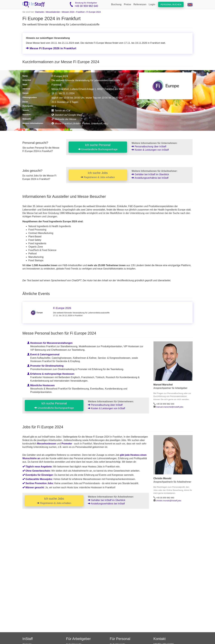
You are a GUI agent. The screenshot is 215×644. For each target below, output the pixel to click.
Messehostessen (47, 444)
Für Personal (120, 639)
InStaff (28, 639)
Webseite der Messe (64, 119)
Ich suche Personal (98, 147)
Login (152, 4)
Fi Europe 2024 (94, 12)
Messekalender (53, 12)
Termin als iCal (61, 111)
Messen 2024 (68, 12)
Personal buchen (171, 4)
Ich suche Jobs (98, 175)
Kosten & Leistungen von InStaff (150, 150)
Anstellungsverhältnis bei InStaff (150, 178)
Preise (128, 4)
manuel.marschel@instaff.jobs (170, 407)
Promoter (67, 444)
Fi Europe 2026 (62, 308)
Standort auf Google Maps (67, 115)
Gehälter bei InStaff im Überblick (150, 174)
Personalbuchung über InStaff (149, 147)
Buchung (116, 4)
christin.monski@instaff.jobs (169, 501)
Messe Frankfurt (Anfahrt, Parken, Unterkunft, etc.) (80, 124)
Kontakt (160, 639)
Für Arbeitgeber (78, 639)
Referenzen (140, 4)
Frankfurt (80, 12)
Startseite (39, 12)
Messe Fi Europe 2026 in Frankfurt (51, 48)
